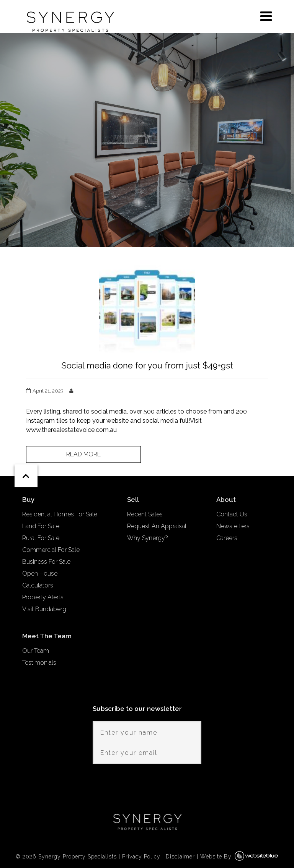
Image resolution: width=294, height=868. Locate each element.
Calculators (38, 585)
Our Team (36, 651)
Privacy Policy (141, 857)
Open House (40, 574)
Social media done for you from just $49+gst (147, 366)
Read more (83, 454)
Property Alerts (43, 597)
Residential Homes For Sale (60, 514)
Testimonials (39, 663)
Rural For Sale (41, 538)
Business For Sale (46, 562)
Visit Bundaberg (44, 609)
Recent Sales (145, 514)
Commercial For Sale (51, 550)
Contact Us (232, 514)
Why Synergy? (148, 538)
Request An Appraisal (157, 526)
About (226, 500)
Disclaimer (180, 857)
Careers (227, 538)
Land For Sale (41, 526)
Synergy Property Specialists (78, 857)
